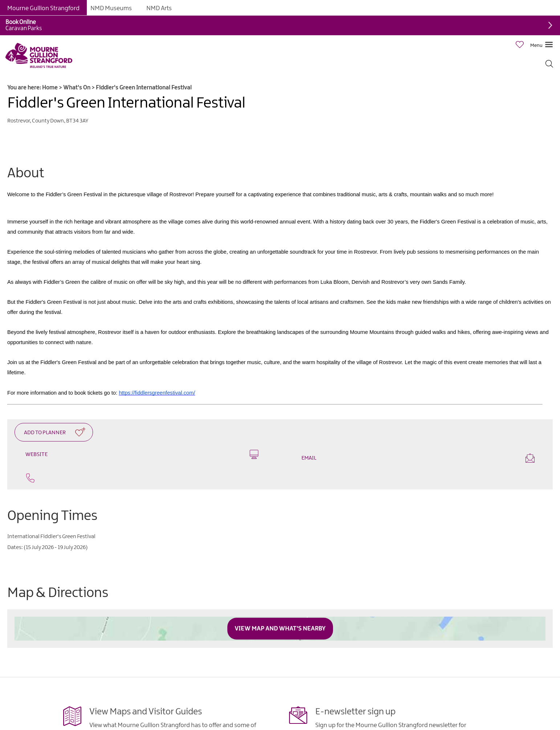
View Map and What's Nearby (280, 629)
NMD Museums (111, 8)
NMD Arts (159, 8)
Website (142, 454)
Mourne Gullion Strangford (43, 8)
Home (50, 88)
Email (418, 458)
